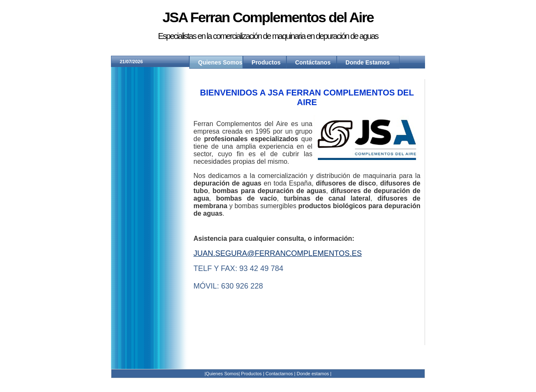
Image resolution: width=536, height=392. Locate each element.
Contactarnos (279, 374)
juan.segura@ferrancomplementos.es (278, 253)
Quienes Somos (220, 62)
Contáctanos (313, 62)
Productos (266, 62)
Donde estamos (314, 374)
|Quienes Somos (222, 374)
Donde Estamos (368, 62)
